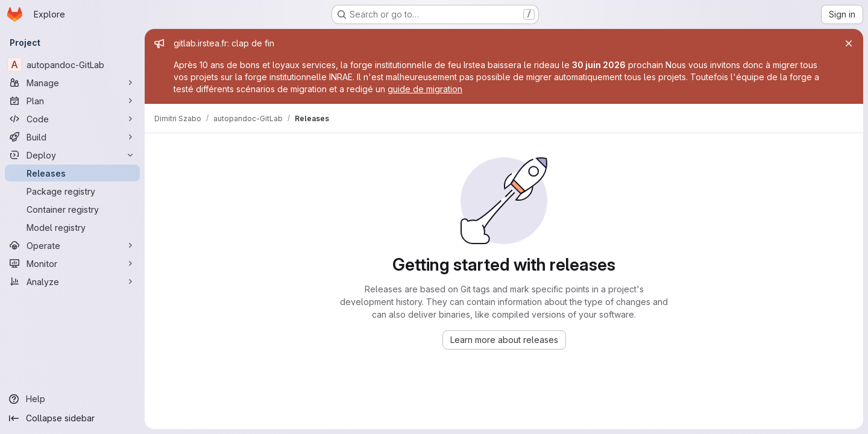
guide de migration (425, 89)
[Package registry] (72, 191)
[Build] (72, 137)
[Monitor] (72, 263)
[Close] (849, 43)
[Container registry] (72, 209)
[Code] (72, 119)
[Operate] (72, 245)
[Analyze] (72, 281)
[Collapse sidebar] (72, 418)
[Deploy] (72, 155)
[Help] (72, 399)
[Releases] (72, 173)
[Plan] (72, 101)
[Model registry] (72, 227)
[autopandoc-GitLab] (72, 64)
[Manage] (72, 83)
